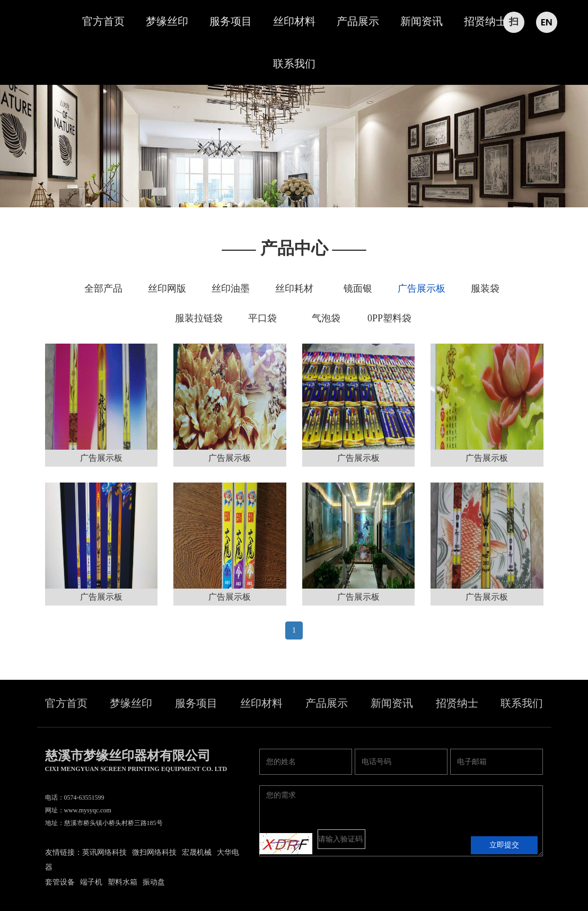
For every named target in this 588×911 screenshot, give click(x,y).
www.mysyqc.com (88, 810)
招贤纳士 (485, 21)
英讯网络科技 (104, 852)
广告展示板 (422, 288)
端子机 (91, 882)
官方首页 (103, 21)
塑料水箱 (122, 882)
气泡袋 (326, 318)
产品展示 (358, 21)
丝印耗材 (294, 288)
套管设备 (60, 882)
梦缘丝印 (167, 21)
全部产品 (103, 288)
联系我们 (294, 64)
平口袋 (262, 318)
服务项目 (231, 21)
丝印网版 (167, 288)
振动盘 (154, 882)
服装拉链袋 (199, 318)
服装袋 (485, 288)
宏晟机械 (197, 852)
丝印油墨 (231, 288)
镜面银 (358, 288)
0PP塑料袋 (389, 318)
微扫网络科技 (154, 852)
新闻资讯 (422, 21)
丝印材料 (294, 21)
